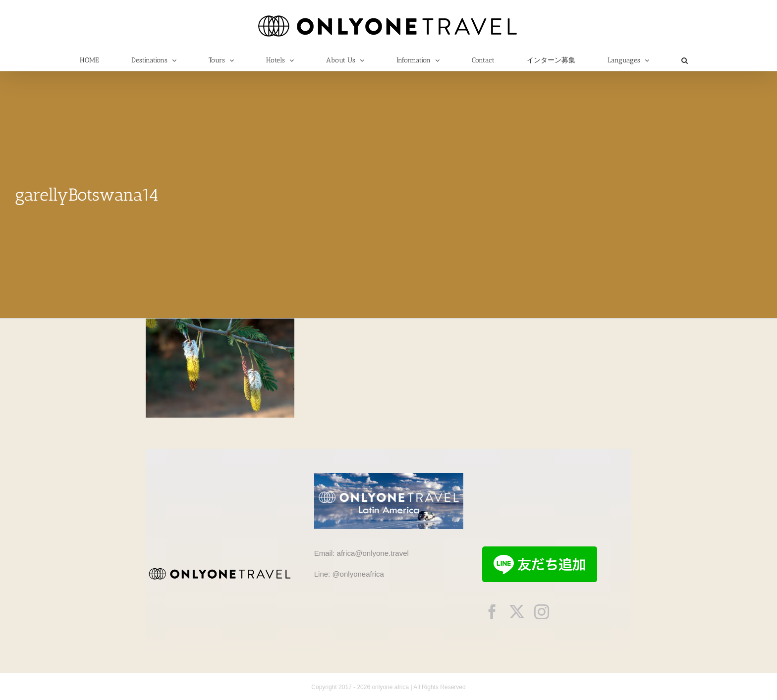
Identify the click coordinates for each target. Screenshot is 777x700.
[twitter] (517, 612)
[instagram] (542, 612)
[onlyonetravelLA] (389, 477)
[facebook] (492, 612)
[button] (684, 60)
